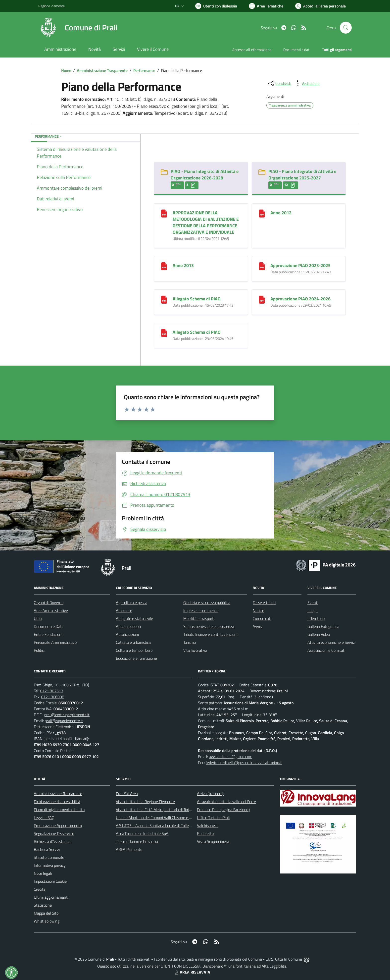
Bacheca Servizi (47, 849)
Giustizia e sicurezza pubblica (207, 602)
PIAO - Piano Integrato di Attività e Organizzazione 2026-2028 (205, 175)
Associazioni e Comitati (326, 650)
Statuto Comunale (49, 857)
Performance (144, 70)
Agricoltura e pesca (132, 602)
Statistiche (43, 905)
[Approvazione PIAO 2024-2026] (262, 299)
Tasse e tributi (264, 602)
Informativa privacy (50, 865)
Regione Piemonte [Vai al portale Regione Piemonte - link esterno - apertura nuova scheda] (51, 6)
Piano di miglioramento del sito (59, 810)
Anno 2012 (281, 213)
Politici (39, 650)
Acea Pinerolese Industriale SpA (142, 833)
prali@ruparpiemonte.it (64, 721)
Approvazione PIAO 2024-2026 (300, 299)
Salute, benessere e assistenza (209, 626)
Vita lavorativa (195, 650)
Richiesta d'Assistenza (52, 841)
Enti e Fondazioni (48, 634)
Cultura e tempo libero (134, 650)
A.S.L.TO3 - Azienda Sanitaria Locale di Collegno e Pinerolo (164, 825)
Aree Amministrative (51, 610)
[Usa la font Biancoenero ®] (216, 6)
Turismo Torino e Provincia (137, 841)
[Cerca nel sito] (346, 28)
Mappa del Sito (46, 913)
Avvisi (258, 626)
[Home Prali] (78, 28)
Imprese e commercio (201, 610)
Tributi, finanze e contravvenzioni (210, 634)
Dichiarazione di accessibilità (57, 802)
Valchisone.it (207, 825)
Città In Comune (289, 959)
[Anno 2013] (164, 266)
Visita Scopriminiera (213, 841)
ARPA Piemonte (129, 849)
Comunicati (262, 618)
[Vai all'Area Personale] (320, 6)
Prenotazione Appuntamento (58, 825)
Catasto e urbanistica (133, 642)
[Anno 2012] (262, 213)
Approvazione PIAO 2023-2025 (300, 265)
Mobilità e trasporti (199, 618)
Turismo (190, 642)
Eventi (313, 602)
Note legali (43, 873)
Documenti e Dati (48, 626)
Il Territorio (316, 618)
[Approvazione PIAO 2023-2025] (262, 266)
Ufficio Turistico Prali (213, 817)
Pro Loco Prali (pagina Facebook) (223, 810)
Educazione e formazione (136, 658)
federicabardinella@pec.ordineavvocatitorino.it (244, 762)
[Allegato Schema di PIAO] (164, 299)
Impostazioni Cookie (50, 881)
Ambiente (124, 610)
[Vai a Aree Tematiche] (266, 6)
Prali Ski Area (127, 794)
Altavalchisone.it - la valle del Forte (226, 802)
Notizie (258, 610)
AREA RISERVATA (192, 972)
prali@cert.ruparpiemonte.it (67, 715)
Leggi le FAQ (44, 817)
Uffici (38, 618)
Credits (40, 889)
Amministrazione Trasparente (102, 70)
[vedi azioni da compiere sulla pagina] (307, 83)
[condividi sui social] (279, 83)
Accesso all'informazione (252, 50)
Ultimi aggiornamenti (51, 897)
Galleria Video (319, 634)
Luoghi (313, 610)
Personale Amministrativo (55, 642)
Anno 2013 (183, 265)
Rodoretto (205, 833)
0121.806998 (53, 697)
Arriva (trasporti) (210, 794)
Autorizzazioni (127, 634)
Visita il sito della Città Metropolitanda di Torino (155, 810)
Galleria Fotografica (323, 626)
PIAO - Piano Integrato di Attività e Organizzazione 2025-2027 (302, 175)
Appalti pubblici (128, 626)
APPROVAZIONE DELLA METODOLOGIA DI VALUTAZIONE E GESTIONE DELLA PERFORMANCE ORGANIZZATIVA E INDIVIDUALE (206, 222)
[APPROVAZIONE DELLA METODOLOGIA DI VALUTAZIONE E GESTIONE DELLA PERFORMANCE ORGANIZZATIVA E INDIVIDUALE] (164, 213)
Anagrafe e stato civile (134, 618)
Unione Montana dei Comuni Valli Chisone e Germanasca (163, 817)
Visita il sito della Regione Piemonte (145, 802)
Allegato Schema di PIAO (197, 299)
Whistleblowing (47, 921)
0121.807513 (52, 691)
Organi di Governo (49, 602)
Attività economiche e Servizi (331, 642)
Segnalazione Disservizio (54, 833)
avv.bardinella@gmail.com (231, 757)
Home (66, 70)
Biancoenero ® (215, 966)
